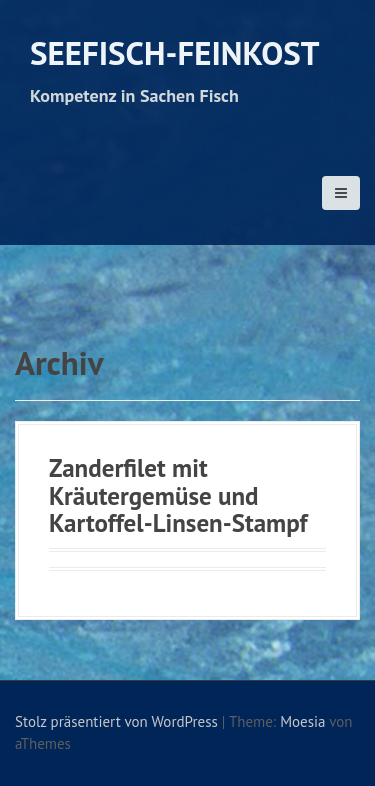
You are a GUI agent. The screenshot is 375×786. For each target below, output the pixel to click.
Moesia (302, 721)
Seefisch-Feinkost (174, 52)
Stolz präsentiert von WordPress (116, 721)
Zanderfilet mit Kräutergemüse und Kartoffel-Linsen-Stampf (178, 495)
